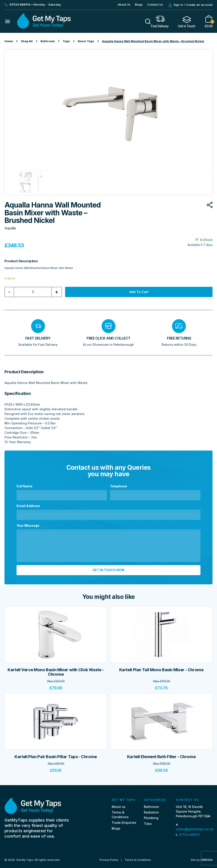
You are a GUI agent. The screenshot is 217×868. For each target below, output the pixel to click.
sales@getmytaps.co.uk (195, 827)
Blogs (139, 4)
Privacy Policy (109, 858)
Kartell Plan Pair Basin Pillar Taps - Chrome (56, 754)
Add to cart (139, 292)
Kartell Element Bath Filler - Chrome (161, 754)
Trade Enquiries (124, 820)
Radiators (151, 810)
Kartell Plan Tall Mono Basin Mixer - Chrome (161, 668)
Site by (202, 857)
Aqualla (10, 228)
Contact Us (155, 4)
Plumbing (151, 816)
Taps (66, 41)
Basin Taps (86, 41)
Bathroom (48, 41)
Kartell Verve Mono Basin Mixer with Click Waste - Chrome (56, 670)
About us (119, 804)
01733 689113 (189, 832)
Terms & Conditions (138, 858)
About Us (124, 4)
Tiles (148, 821)
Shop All (27, 41)
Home (9, 41)
